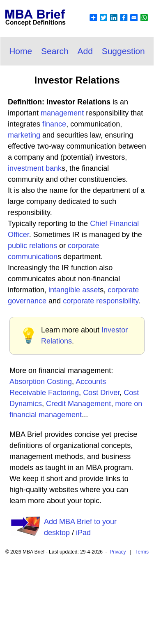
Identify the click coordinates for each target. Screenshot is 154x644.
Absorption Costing (41, 382)
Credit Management (78, 404)
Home (21, 51)
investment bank (35, 168)
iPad (83, 533)
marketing (24, 135)
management (62, 113)
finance (54, 124)
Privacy (118, 552)
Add (85, 51)
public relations (32, 246)
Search (55, 51)
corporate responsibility (101, 301)
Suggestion (123, 51)
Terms (142, 552)
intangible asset (74, 290)
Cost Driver (101, 393)
